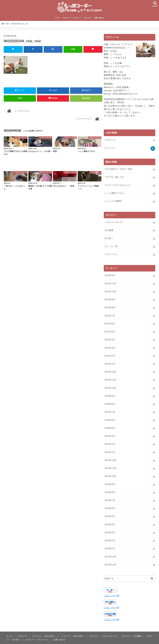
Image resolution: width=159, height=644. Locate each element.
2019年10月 (110, 470)
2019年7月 (110, 493)
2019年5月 (110, 509)
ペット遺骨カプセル (114, 193)
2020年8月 (110, 399)
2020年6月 (110, 415)
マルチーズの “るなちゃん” (118, 185)
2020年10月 (110, 384)
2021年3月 (110, 345)
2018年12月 (110, 548)
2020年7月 (110, 407)
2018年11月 (110, 556)
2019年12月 (110, 454)
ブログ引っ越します (114, 177)
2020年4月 (110, 431)
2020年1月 (110, 446)
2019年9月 (110, 478)
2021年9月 (110, 298)
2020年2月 (110, 439)
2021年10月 (110, 290)
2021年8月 (110, 305)
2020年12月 (110, 368)
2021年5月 (110, 329)
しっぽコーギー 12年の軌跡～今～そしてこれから (43, 639)
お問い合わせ (99, 19)
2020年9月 (110, 392)
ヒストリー (77, 19)
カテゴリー (88, 19)
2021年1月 (110, 360)
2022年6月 (110, 274)
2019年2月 (110, 533)
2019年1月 (110, 540)
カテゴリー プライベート (37, 631)
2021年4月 (110, 337)
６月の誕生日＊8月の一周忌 (118, 170)
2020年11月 (110, 376)
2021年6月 (110, 321)
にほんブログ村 (112, 587)
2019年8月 (110, 486)
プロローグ (67, 19)
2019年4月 (110, 517)
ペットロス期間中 (113, 201)
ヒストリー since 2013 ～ (44, 627)
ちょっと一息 (111, 245)
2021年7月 (110, 313)
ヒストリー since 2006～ (73, 627)
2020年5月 (110, 423)
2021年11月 (110, 282)
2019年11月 (110, 462)
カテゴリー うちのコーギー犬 (103, 627)
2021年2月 (110, 352)
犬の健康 (109, 230)
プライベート (111, 253)
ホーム (58, 19)
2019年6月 (110, 501)
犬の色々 (109, 238)
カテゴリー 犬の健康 (131, 627)
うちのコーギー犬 (113, 222)
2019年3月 (110, 525)
